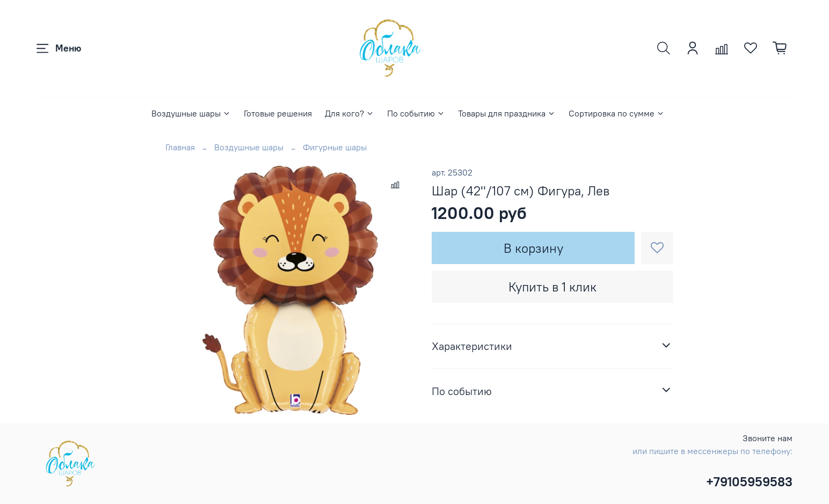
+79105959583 (749, 481)
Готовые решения (278, 113)
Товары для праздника (507, 113)
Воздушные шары (191, 113)
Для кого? (350, 113)
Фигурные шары (335, 147)
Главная (180, 147)
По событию (416, 113)
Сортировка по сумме (617, 113)
